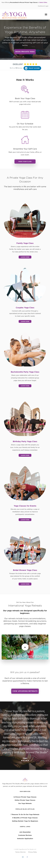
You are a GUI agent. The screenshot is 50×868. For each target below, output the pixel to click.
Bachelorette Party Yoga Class (25, 372)
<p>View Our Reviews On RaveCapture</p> (25, 74)
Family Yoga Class (25, 243)
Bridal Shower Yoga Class (25, 570)
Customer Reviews (25, 835)
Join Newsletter (25, 832)
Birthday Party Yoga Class (25, 441)
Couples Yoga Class (25, 308)
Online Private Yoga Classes (25, 800)
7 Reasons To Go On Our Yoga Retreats (25, 814)
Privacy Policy (33, 852)
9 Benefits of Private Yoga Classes (25, 818)
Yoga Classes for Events (25, 506)
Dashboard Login (43, 6)
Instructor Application (25, 838)
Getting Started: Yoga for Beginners (25, 821)
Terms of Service (20, 852)
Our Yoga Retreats (25, 803)
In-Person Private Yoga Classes (25, 797)
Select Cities (43, 2)
